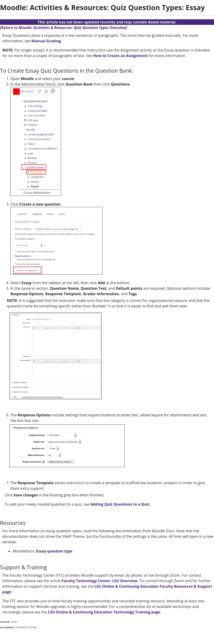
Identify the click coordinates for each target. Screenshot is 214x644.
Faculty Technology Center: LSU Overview (100, 581)
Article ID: (5, 622)
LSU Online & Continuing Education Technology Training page (104, 612)
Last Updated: (7, 627)
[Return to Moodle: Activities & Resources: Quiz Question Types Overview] (64, 28)
